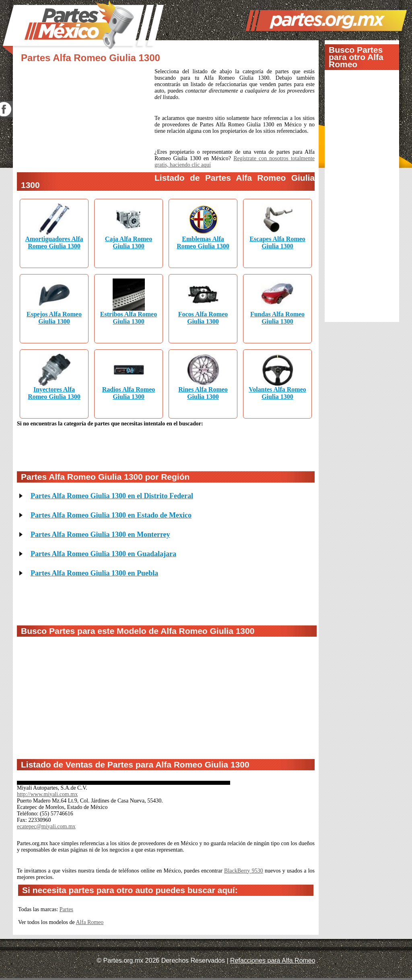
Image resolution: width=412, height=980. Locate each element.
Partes (66, 909)
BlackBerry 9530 (244, 871)
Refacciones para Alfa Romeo (273, 960)
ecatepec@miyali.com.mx (46, 826)
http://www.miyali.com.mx (47, 794)
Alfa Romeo (90, 922)
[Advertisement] (86, 122)
